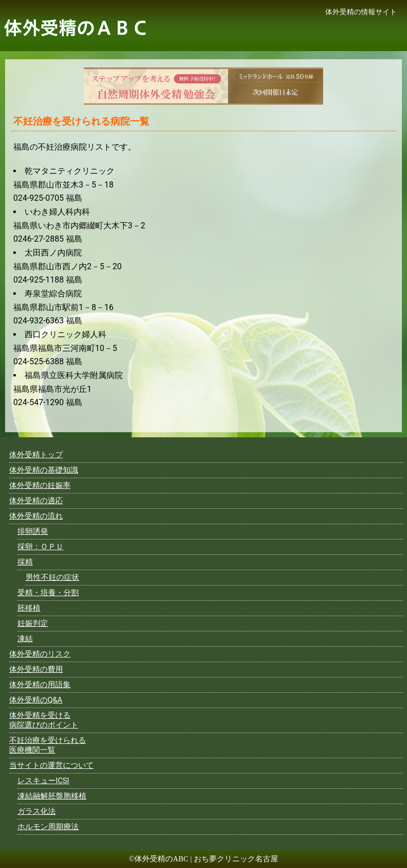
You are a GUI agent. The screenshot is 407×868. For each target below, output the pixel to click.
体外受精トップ (36, 455)
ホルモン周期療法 (48, 827)
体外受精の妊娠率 (40, 485)
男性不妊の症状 (52, 577)
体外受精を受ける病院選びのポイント (44, 720)
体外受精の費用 (36, 669)
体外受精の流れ (36, 516)
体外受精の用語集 (40, 685)
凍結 (25, 639)
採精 (25, 562)
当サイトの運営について (51, 765)
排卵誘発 (33, 531)
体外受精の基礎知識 (44, 470)
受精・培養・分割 (48, 593)
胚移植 (29, 608)
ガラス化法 (37, 811)
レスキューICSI (43, 781)
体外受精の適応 (36, 501)
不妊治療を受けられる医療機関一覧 (48, 745)
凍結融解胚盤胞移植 (52, 796)
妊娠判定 (33, 623)
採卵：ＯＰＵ (40, 547)
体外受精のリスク (40, 654)
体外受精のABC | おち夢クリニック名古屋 (206, 859)
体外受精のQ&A (36, 700)
